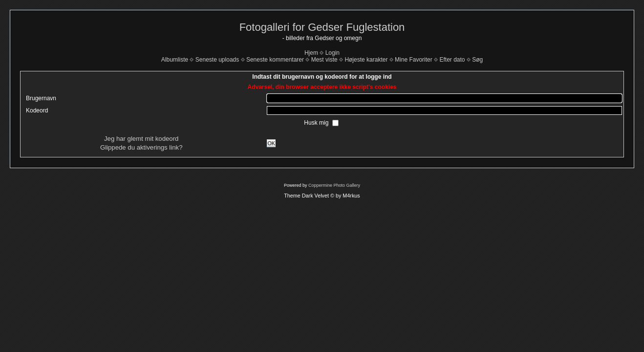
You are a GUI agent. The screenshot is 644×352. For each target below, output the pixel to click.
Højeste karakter (366, 60)
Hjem (311, 53)
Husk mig (317, 123)
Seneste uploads (217, 60)
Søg (477, 60)
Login (333, 53)
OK (271, 143)
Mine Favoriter (414, 60)
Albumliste (175, 60)
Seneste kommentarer (275, 60)
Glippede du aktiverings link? (141, 147)
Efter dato (452, 60)
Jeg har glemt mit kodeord (141, 139)
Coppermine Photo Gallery (334, 185)
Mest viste (324, 60)
